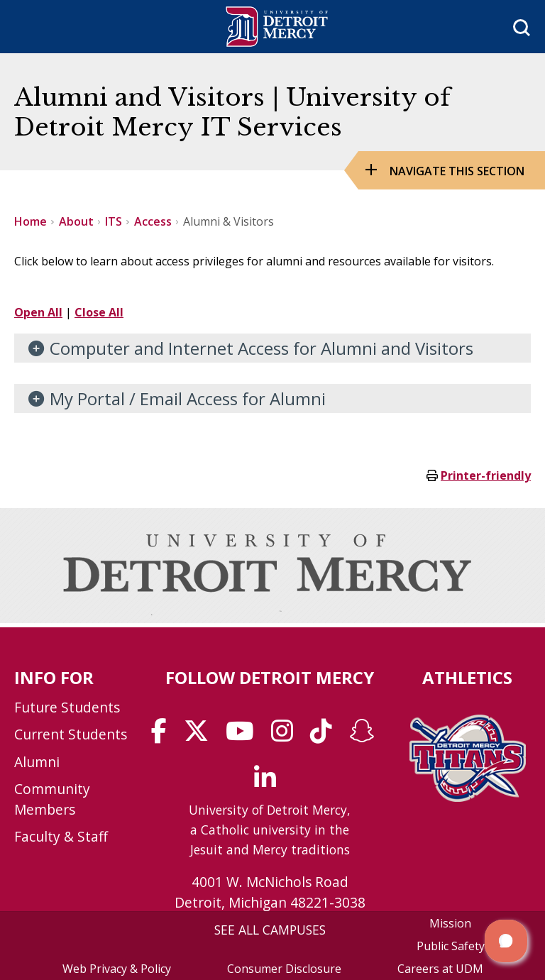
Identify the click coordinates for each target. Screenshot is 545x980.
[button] (506, 941)
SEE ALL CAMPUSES (270, 930)
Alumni (37, 762)
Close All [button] (99, 312)
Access (153, 221)
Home (31, 221)
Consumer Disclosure (284, 969)
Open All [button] (38, 312)
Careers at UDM (440, 969)
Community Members (52, 799)
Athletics (467, 677)
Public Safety (451, 946)
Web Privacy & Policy (117, 969)
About (76, 221)
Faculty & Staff (61, 836)
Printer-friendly (486, 475)
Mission (450, 923)
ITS (114, 221)
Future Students (67, 707)
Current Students (71, 734)
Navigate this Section (457, 171)
